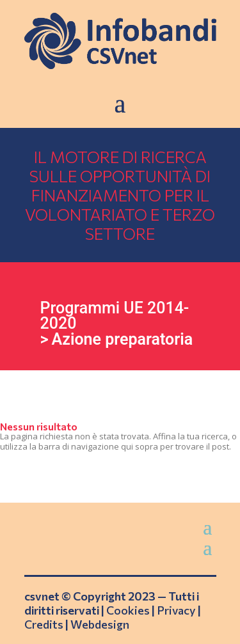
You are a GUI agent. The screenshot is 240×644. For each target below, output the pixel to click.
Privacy (176, 610)
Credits (44, 624)
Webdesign (100, 624)
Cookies (128, 610)
